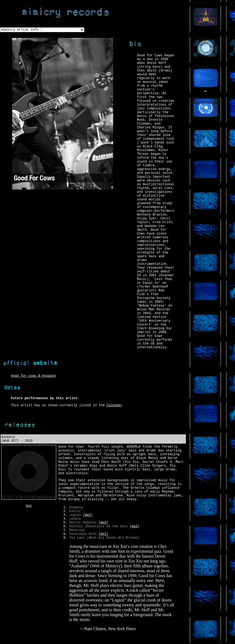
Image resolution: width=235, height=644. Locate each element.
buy (29, 506)
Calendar (115, 405)
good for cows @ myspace (33, 376)
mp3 (88, 515)
